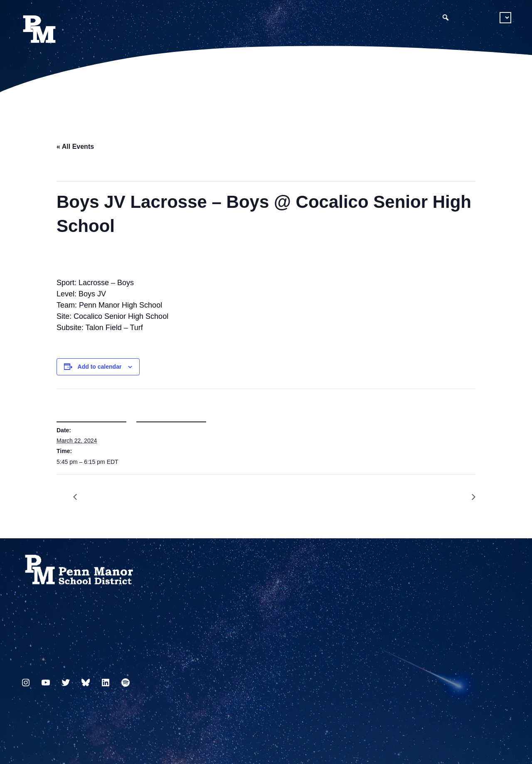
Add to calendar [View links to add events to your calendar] (100, 367)
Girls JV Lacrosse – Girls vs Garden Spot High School (79, 497)
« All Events (75, 147)
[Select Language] (505, 18)
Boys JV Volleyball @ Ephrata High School (469, 497)
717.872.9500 (21, 663)
